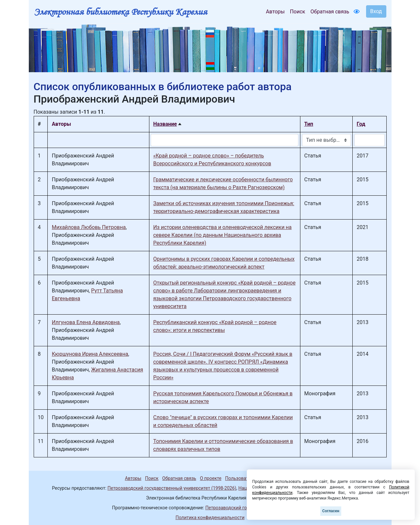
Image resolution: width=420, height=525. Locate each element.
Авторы (275, 12)
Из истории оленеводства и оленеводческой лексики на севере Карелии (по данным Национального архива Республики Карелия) (223, 235)
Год (361, 124)
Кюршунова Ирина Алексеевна (90, 354)
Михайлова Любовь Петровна (89, 227)
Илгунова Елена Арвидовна (86, 322)
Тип (309, 124)
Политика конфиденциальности (210, 517)
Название (165, 124)
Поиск (298, 12)
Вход (376, 11)
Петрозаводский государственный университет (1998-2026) (172, 488)
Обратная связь (330, 12)
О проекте (211, 478)
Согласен (331, 511)
